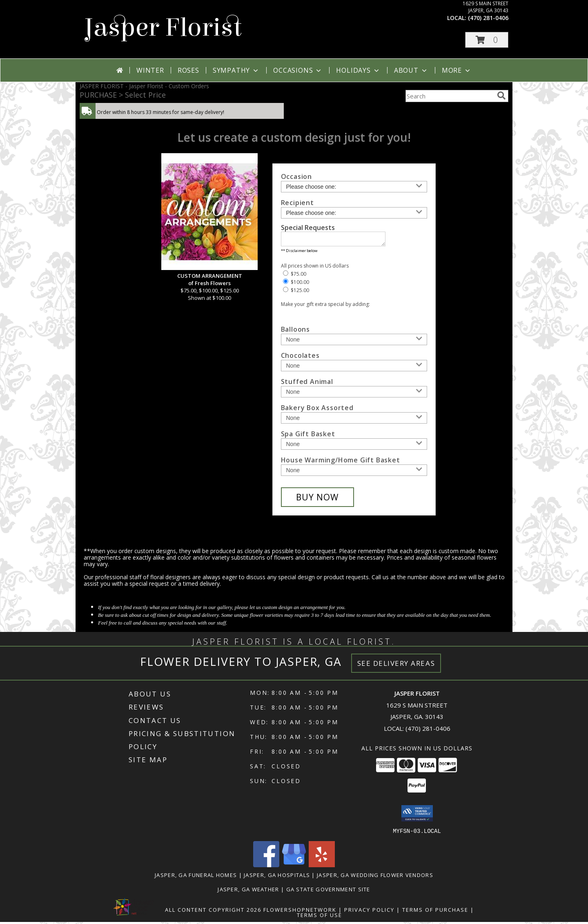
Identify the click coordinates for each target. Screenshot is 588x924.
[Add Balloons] (354, 342)
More (457, 70)
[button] (487, 40)
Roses (188, 70)
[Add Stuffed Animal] (354, 394)
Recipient (297, 203)
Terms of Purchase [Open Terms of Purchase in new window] (435, 912)
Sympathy (236, 70)
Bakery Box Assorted (317, 410)
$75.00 (295, 276)
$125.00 (296, 293)
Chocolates (300, 358)
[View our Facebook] (266, 867)
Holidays (358, 70)
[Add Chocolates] (354, 368)
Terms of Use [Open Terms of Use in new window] (320, 917)
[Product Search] (450, 96)
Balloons (295, 332)
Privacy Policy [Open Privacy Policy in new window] (369, 912)
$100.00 (296, 285)
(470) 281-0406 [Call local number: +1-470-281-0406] (488, 18)
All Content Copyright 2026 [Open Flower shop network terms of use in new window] (213, 912)
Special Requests (308, 228)
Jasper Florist (163, 28)
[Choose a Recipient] (354, 213)
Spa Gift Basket (308, 436)
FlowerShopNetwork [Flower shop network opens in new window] (300, 912)
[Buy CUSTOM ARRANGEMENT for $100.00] (317, 500)
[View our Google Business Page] (294, 867)
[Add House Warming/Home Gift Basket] (354, 473)
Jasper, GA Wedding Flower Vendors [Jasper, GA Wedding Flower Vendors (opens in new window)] (375, 877)
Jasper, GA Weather (248, 891)
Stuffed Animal (307, 384)
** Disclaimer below (299, 253)
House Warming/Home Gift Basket (341, 462)
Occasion (296, 176)
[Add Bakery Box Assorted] (354, 420)
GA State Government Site (328, 891)
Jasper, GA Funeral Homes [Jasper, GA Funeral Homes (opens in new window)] (196, 877)
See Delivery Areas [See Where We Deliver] (396, 666)
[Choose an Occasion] (354, 187)
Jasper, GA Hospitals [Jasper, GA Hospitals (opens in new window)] (277, 877)
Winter (150, 70)
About (411, 70)
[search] (501, 96)
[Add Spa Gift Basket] (354, 446)
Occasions (298, 70)
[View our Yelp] (322, 867)
